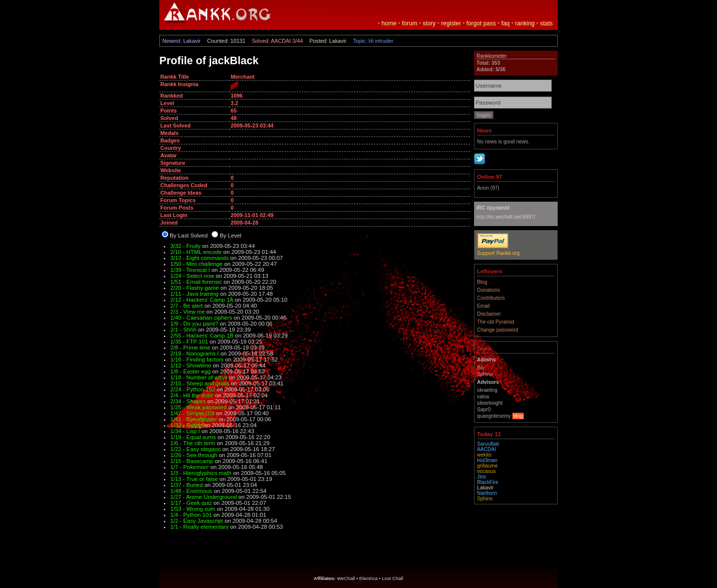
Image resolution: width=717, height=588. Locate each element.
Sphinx (485, 499)
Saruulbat (488, 444)
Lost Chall (393, 578)
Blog (482, 282)
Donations (488, 290)
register (451, 23)
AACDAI (486, 449)
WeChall (346, 578)
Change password (498, 330)
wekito (484, 455)
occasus (486, 471)
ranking (525, 23)
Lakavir (485, 488)
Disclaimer (489, 314)
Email (483, 306)
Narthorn (487, 493)
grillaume (487, 466)
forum (410, 23)
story (429, 23)
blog (518, 416)
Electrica (369, 578)
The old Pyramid (496, 322)
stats (546, 23)
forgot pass (481, 23)
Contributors (491, 298)
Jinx (481, 477)
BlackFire (488, 482)
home (389, 23)
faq (506, 23)
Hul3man (487, 460)
